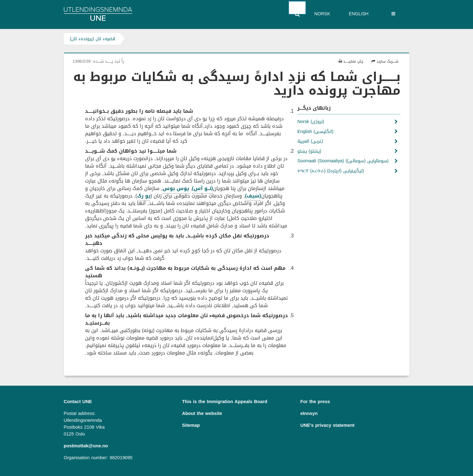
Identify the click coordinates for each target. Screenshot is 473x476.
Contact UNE (78, 402)
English (359, 14)
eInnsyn (309, 413)
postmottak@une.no (86, 446)
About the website (202, 413)
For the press (315, 402)
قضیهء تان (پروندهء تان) (93, 39)
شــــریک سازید (385, 61)
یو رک (144, 196)
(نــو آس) (202, 188)
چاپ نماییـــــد (351, 61)
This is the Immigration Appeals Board (225, 402)
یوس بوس (177, 188)
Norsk (322, 14)
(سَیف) (253, 196)
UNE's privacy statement (328, 425)
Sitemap (191, 425)
